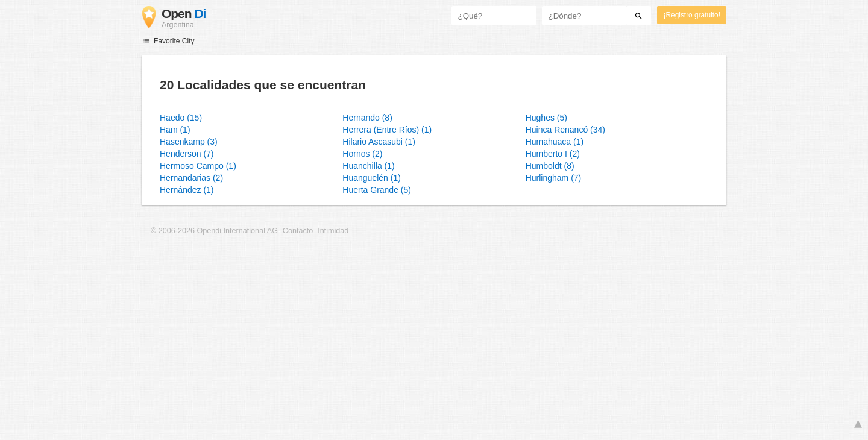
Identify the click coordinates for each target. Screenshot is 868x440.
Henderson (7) (187, 154)
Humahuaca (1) (555, 142)
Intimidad (333, 231)
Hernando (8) (367, 118)
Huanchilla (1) (368, 166)
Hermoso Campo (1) (198, 166)
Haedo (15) (181, 118)
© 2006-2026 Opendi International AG (214, 231)
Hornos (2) (362, 154)
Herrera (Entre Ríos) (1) (387, 130)
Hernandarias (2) (191, 178)
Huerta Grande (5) (377, 190)
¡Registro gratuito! (692, 15)
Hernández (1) (187, 190)
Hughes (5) (546, 118)
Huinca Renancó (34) (565, 130)
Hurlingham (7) (554, 178)
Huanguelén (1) (372, 178)
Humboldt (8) (550, 166)
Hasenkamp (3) (189, 142)
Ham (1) (175, 130)
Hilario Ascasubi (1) (379, 142)
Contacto (298, 231)
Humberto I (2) (553, 154)
